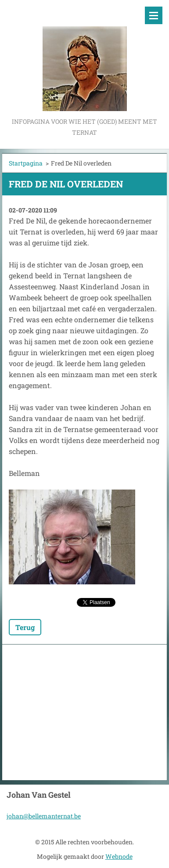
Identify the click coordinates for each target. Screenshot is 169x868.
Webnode (119, 856)
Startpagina (26, 163)
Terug (25, 627)
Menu (154, 15)
